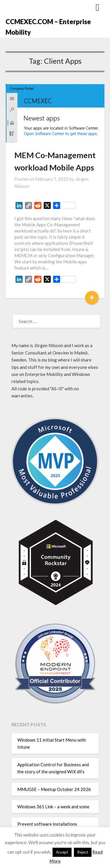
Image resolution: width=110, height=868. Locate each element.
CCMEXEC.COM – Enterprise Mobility (48, 27)
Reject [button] (83, 852)
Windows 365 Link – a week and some (53, 807)
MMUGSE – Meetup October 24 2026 (54, 789)
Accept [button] (62, 852)
